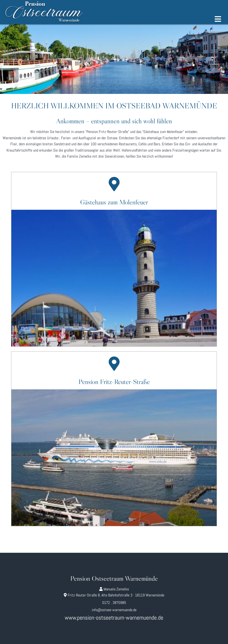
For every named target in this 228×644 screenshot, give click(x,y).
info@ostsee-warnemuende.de (114, 610)
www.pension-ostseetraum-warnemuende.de (114, 618)
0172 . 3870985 (114, 603)
